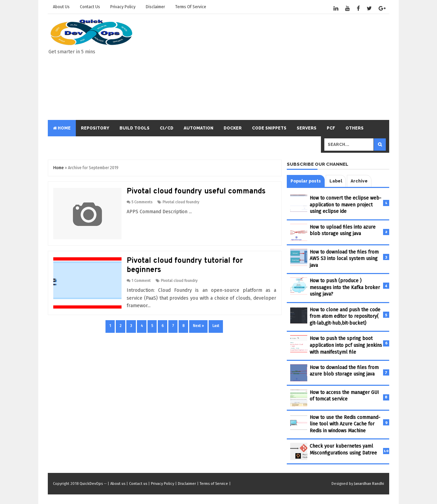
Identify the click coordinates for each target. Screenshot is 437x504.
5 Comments (142, 202)
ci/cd (167, 128)
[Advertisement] (265, 67)
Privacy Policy (123, 7)
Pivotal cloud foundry (181, 202)
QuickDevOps (91, 484)
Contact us (90, 7)
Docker (233, 128)
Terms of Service (191, 7)
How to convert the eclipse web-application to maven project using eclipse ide (346, 205)
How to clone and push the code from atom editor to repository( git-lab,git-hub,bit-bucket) (345, 316)
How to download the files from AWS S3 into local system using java (344, 259)
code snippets (269, 128)
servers (307, 128)
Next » (198, 326)
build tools (135, 128)
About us (61, 7)
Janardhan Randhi (369, 484)
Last (216, 326)
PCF (331, 128)
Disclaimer (155, 7)
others (355, 128)
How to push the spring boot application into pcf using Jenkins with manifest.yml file (346, 345)
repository (95, 128)
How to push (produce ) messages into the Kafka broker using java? (345, 287)
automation (199, 128)
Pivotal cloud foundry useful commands (196, 192)
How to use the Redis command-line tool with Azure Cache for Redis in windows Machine (345, 424)
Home (62, 128)
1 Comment (141, 281)
